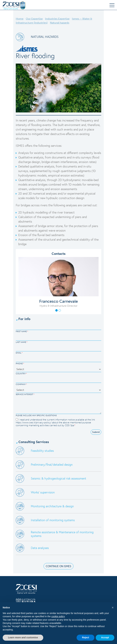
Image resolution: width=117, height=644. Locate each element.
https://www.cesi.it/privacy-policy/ (34, 423)
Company (21, 384)
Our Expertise (34, 19)
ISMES (20, 146)
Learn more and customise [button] (23, 637)
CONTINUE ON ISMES (58, 566)
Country (21, 374)
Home (20, 19)
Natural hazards (60, 23)
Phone (20, 364)
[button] (56, 310)
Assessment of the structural (37, 239)
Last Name (22, 342)
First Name (22, 331)
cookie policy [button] (58, 616)
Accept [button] (105, 637)
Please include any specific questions (36, 415)
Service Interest (25, 394)
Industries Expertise (57, 19)
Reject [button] (85, 637)
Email (19, 353)
